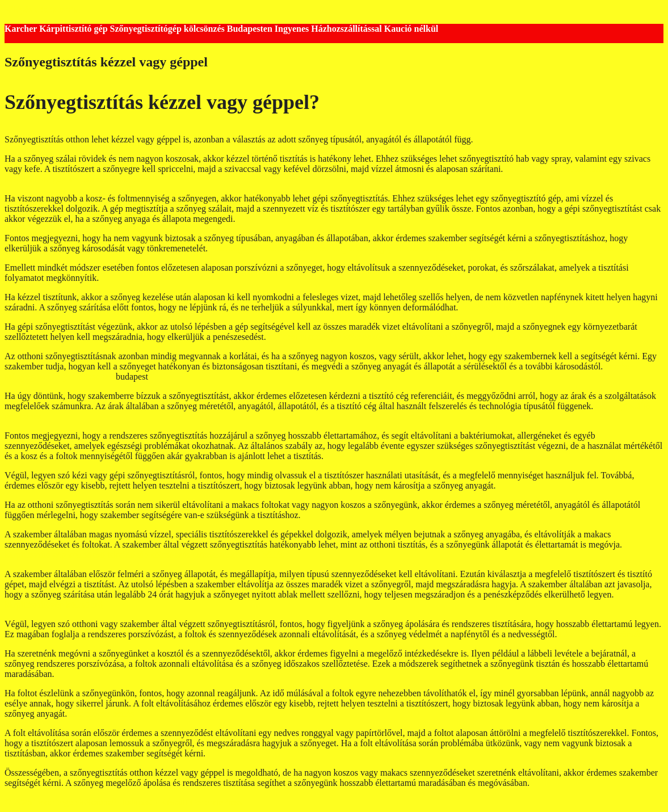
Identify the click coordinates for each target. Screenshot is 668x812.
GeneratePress (216, 802)
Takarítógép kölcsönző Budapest (564, 169)
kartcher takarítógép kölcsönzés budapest (343, 337)
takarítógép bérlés (102, 714)
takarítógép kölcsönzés (600, 634)
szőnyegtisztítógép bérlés (238, 555)
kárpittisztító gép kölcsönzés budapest (73, 179)
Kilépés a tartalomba (42, 9)
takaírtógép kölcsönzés (149, 555)
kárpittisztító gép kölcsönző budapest (399, 248)
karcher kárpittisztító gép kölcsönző (485, 337)
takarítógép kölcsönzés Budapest (270, 248)
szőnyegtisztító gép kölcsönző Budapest (541, 248)
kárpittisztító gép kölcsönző (55, 555)
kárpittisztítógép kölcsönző (54, 605)
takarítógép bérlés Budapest (511, 307)
